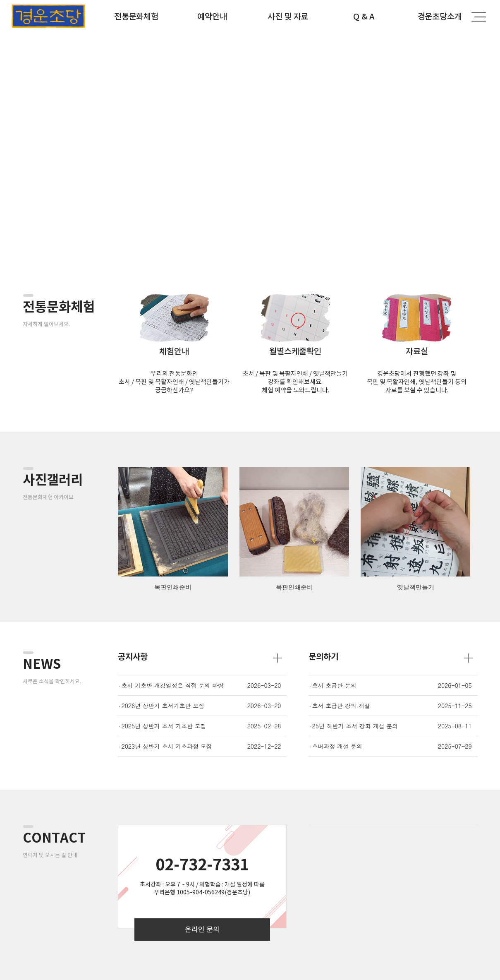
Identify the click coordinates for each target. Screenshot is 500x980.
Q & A (364, 17)
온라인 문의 (202, 930)
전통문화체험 (136, 17)
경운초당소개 (440, 17)
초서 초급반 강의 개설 (341, 706)
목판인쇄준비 (173, 587)
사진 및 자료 (288, 17)
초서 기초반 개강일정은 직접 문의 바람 (173, 685)
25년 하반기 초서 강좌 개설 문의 (355, 726)
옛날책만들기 (416, 587)
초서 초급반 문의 (334, 685)
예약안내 (212, 17)
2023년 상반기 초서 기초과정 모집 (167, 746)
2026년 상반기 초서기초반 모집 (163, 706)
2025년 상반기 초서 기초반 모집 (164, 726)
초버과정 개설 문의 (337, 746)
